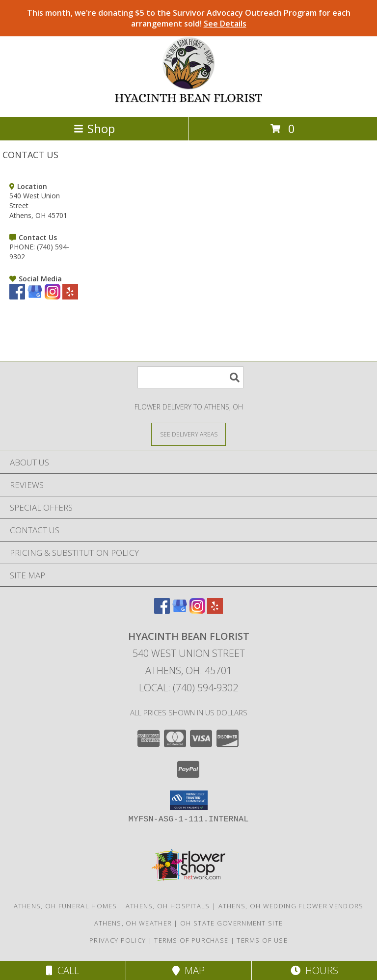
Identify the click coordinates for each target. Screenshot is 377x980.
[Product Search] (190, 377)
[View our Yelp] (70, 297)
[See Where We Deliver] (188, 434)
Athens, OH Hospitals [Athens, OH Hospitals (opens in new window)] (168, 906)
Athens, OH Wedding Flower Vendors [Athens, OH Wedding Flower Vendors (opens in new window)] (291, 906)
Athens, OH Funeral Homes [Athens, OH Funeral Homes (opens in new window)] (66, 906)
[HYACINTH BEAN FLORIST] (189, 102)
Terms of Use (262, 940)
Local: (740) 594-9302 (188, 688)
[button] (189, 800)
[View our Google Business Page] (35, 297)
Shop (94, 128)
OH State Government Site (231, 923)
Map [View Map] (188, 970)
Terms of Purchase (191, 940)
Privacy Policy (118, 940)
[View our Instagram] (53, 297)
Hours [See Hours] (314, 970)
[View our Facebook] (17, 297)
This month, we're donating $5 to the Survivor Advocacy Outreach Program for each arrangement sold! (189, 18)
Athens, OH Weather (133, 923)
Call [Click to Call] (63, 970)
